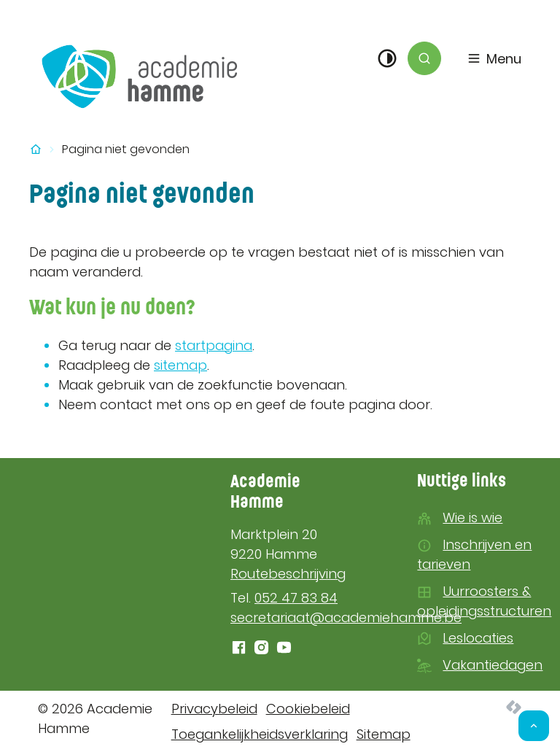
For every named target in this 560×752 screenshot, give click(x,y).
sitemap (180, 365)
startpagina (214, 345)
